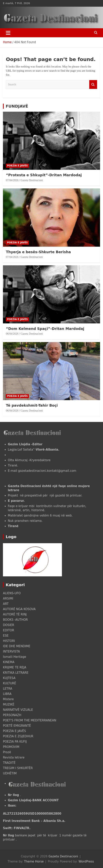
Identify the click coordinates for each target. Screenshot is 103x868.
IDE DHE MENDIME (17, 646)
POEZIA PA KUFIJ (15, 742)
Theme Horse (34, 862)
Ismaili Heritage (15, 657)
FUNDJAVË (17, 106)
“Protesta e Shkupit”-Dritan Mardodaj (44, 175)
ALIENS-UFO (12, 593)
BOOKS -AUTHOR (15, 620)
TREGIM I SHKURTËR (18, 768)
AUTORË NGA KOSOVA (19, 609)
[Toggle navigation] (8, 33)
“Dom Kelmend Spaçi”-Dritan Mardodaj (45, 329)
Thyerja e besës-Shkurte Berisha (38, 252)
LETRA (8, 689)
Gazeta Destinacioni (32, 180)
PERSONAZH (12, 715)
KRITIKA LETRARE (16, 673)
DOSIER (9, 625)
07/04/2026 (12, 180)
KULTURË (10, 683)
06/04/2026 (12, 334)
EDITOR (9, 630)
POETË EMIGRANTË (17, 726)
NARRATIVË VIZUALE (18, 710)
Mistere (8, 699)
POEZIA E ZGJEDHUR (18, 736)
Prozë (7, 752)
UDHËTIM (10, 773)
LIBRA (7, 694)
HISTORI (9, 641)
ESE (6, 636)
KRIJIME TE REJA (15, 667)
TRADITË (9, 763)
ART (6, 604)
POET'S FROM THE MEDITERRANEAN (30, 720)
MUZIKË (9, 705)
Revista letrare (14, 758)
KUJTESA (9, 678)
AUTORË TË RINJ (15, 614)
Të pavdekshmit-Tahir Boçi (32, 405)
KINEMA (9, 662)
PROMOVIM (11, 747)
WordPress (86, 862)
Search (93, 84)
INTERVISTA (11, 652)
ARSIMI (8, 599)
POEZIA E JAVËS (17, 166)
